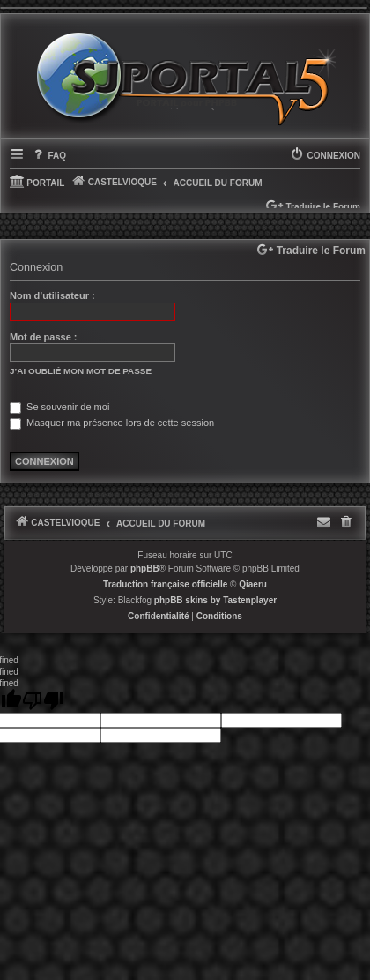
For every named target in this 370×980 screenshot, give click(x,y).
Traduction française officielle (165, 584)
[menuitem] (48, 156)
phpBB (145, 569)
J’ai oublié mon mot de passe (81, 371)
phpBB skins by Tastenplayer (215, 600)
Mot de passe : (44, 337)
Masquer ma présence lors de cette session (112, 423)
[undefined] (43, 701)
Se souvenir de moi (59, 407)
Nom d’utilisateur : (52, 295)
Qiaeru (253, 584)
